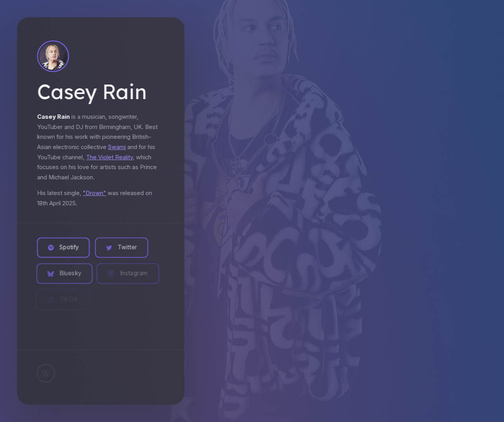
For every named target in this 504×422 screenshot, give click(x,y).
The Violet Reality (109, 157)
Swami (116, 147)
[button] (63, 248)
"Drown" (94, 193)
